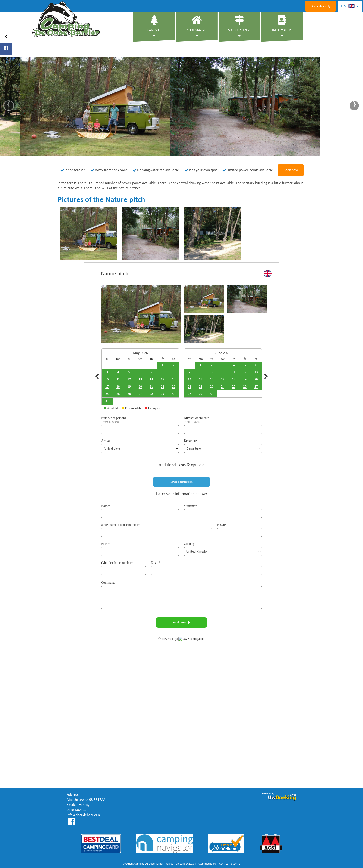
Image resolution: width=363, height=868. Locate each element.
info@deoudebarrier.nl (84, 815)
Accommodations (207, 864)
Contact (224, 864)
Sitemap (235, 864)
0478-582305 (77, 810)
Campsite (154, 24)
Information (282, 24)
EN (350, 6)
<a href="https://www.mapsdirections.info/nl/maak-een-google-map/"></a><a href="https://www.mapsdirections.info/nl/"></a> (181, 740)
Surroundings (239, 24)
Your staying (197, 24)
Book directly (321, 6)
